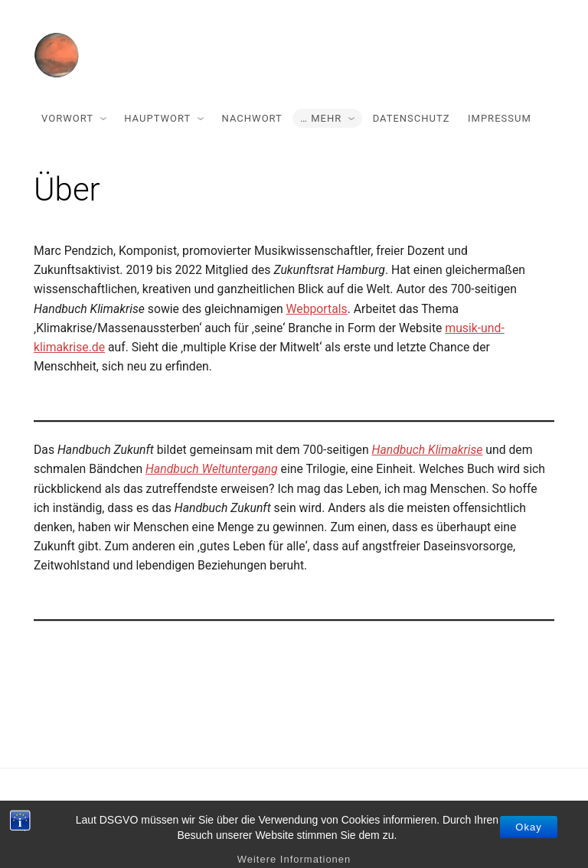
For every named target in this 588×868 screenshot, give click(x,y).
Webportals (317, 309)
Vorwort (67, 118)
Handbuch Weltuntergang (212, 469)
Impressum (500, 118)
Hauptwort (157, 118)
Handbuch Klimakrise (428, 450)
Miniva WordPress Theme (321, 818)
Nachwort (252, 118)
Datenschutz (412, 118)
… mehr (321, 118)
